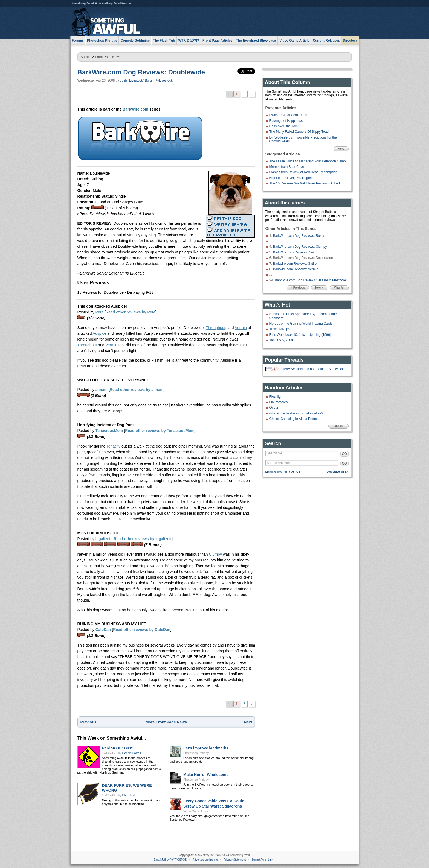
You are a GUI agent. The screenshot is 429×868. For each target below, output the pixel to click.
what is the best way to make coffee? (296, 413)
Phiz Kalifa (129, 795)
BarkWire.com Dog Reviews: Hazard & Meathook (311, 280)
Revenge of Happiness (286, 121)
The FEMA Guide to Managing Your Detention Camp (308, 161)
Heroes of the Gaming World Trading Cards (301, 324)
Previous (89, 722)
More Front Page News (166, 722)
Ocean (274, 408)
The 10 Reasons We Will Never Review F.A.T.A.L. (306, 183)
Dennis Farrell (132, 753)
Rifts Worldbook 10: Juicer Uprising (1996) (300, 335)
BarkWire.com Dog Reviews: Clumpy (300, 247)
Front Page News (108, 57)
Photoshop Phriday (196, 753)
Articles (86, 57)
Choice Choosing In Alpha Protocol (295, 419)
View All (339, 288)
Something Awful (83, 3)
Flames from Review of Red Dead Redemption (303, 172)
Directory (350, 41)
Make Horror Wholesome (206, 775)
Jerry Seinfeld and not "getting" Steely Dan (314, 369)
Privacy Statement (235, 860)
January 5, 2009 (281, 340)
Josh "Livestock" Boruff (137, 80)
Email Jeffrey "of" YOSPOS (283, 472)
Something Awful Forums (115, 3)
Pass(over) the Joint (284, 126)
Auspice (100, 333)
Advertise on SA (338, 472)
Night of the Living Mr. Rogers (291, 178)
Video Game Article (196, 811)
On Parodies (279, 402)
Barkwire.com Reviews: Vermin (296, 269)
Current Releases (326, 41)
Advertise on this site (205, 860)
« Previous (298, 288)
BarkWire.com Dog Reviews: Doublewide (141, 72)
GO (345, 454)
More (341, 149)
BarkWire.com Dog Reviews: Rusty (299, 236)
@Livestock (164, 80)
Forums (78, 41)
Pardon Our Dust (117, 748)
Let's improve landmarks (206, 748)
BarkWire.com (135, 109)
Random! (338, 426)
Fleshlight (276, 397)
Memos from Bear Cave (287, 167)
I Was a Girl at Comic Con (288, 115)
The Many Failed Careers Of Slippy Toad (299, 132)
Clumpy (215, 554)
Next (248, 722)
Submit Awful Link (262, 860)
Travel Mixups (280, 329)
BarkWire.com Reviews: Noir (294, 252)
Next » (319, 288)
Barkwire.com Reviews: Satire (295, 264)
